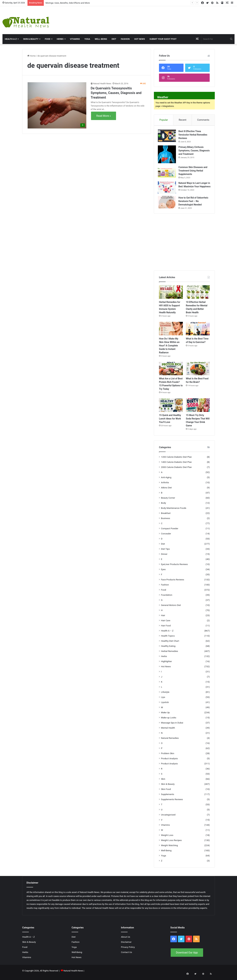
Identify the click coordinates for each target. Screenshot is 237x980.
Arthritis (165, 486)
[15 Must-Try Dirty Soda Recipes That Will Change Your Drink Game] (198, 409)
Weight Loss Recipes (171, 843)
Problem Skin (168, 757)
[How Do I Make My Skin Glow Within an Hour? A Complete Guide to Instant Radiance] (171, 332)
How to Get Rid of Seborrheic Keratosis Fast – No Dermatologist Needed (194, 203)
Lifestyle (165, 695)
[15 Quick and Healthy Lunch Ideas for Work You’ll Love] (171, 409)
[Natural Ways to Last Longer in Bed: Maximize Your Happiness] (168, 189)
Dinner (164, 557)
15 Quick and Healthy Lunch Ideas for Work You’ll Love (170, 422)
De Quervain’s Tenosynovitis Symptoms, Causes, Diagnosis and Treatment (116, 93)
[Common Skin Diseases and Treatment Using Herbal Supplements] (168, 173)
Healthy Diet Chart (170, 644)
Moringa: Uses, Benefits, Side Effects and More (68, 3)
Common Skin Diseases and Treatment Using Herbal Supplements (194, 172)
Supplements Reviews (172, 803)
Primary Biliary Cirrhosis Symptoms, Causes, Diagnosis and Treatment (192, 152)
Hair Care (166, 624)
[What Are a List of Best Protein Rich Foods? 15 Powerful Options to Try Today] (171, 372)
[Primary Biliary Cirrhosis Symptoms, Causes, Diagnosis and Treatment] (168, 155)
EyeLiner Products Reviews (174, 567)
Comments (203, 120)
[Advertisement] (158, 17)
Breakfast (166, 516)
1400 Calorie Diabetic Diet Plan (176, 465)
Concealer (166, 537)
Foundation (167, 598)
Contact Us (126, 955)
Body (163, 506)
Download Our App (187, 956)
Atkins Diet (166, 491)
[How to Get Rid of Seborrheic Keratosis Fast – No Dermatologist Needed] (168, 205)
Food (48, 39)
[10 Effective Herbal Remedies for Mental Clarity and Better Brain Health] (198, 295)
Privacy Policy (128, 950)
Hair (163, 619)
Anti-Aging (166, 481)
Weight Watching (169, 849)
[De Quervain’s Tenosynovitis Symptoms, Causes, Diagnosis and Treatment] (57, 105)
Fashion (125, 39)
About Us (126, 940)
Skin (163, 782)
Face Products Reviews (173, 583)
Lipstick (165, 705)
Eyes (163, 573)
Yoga (87, 39)
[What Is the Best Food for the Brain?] (198, 372)
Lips (163, 700)
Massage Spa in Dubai (172, 726)
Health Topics (168, 639)
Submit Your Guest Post (163, 39)
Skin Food (166, 792)
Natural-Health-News (74, 974)
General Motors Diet (171, 608)
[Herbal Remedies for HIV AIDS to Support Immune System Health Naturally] (171, 295)
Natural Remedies (170, 741)
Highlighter (166, 665)
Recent (183, 120)
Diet (114, 39)
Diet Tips (165, 552)
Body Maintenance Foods (174, 511)
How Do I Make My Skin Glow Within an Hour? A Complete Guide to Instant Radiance (169, 349)
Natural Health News (102, 84)
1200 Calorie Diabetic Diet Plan (176, 460)
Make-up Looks (169, 721)
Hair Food (166, 629)
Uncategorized (168, 818)
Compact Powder (170, 532)
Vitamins (75, 39)
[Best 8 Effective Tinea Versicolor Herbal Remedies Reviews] (168, 137)
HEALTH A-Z (11, 39)
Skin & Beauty (31, 39)
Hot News (140, 39)
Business (165, 521)
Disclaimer (126, 945)
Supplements (168, 797)
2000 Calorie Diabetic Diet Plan (176, 470)
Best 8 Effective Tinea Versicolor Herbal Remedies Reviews (194, 136)
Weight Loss (167, 838)
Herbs (60, 39)
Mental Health (168, 731)
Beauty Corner (168, 501)
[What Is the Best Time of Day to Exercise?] (198, 332)
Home (31, 56)
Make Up (165, 716)
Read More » (104, 116)
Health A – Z (167, 634)
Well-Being (101, 39)
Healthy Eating (168, 649)
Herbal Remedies (169, 654)
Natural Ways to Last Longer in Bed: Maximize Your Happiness (194, 188)
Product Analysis (169, 762)
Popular (164, 120)
